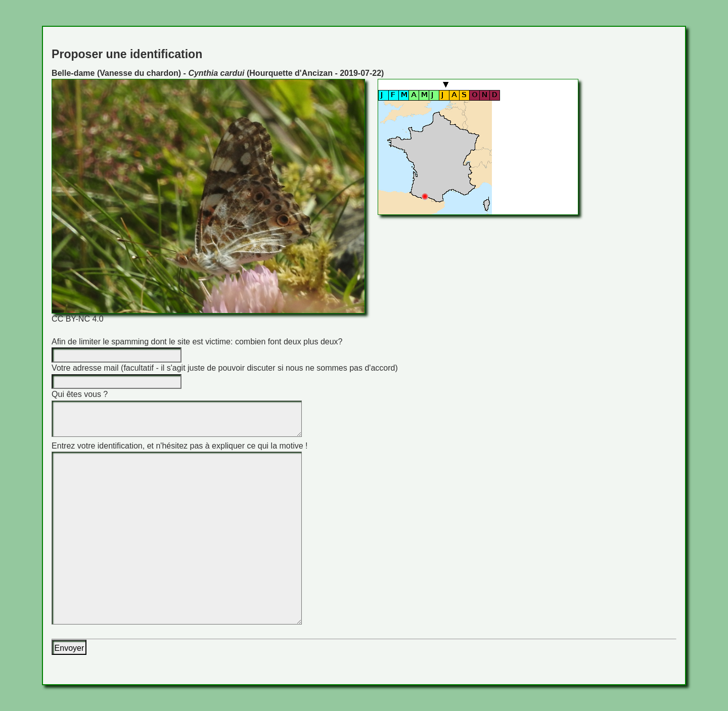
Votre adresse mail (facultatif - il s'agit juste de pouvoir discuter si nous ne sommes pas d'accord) (225, 368)
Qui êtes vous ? (80, 394)
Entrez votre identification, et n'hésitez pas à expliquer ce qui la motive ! (179, 446)
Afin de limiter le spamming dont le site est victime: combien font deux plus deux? (197, 342)
